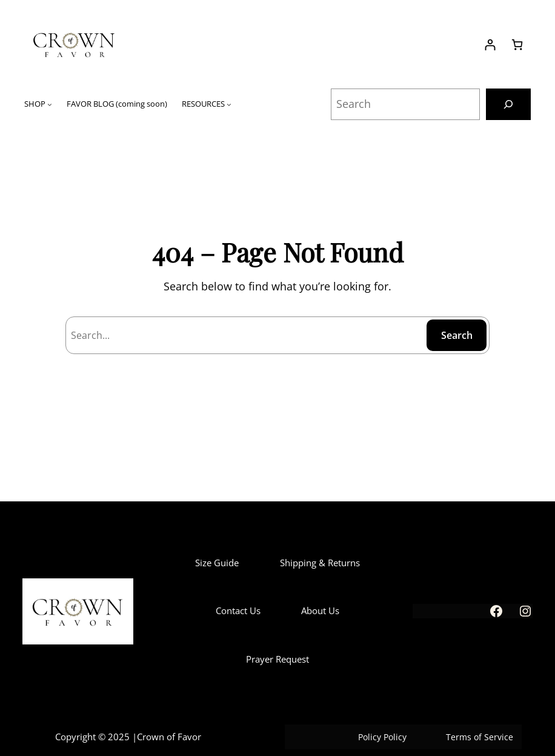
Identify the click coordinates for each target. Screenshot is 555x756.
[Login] (490, 45)
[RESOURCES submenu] (229, 104)
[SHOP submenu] (50, 104)
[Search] (508, 104)
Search (457, 335)
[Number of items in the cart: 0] (517, 45)
